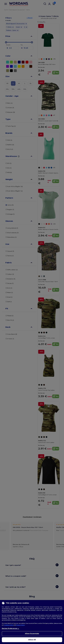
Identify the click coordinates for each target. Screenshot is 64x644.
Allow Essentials (32, 634)
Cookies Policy (9, 625)
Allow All (32, 640)
